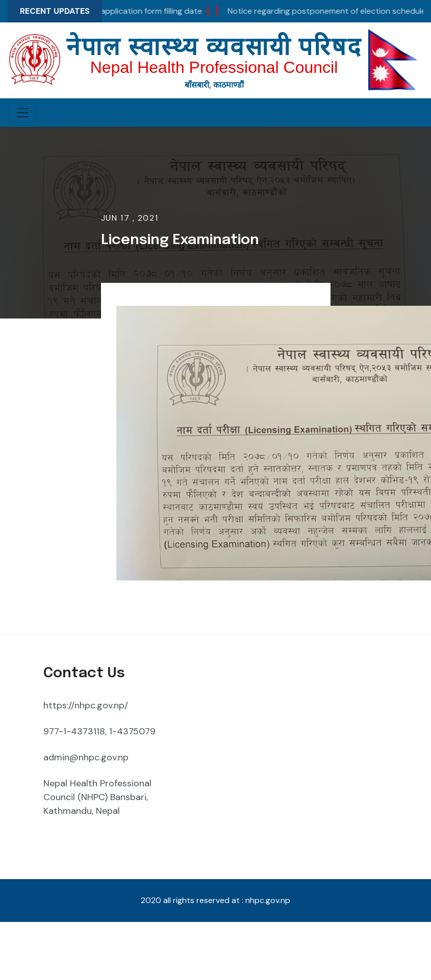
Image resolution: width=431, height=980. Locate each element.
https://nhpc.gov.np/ (86, 705)
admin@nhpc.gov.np (86, 757)
